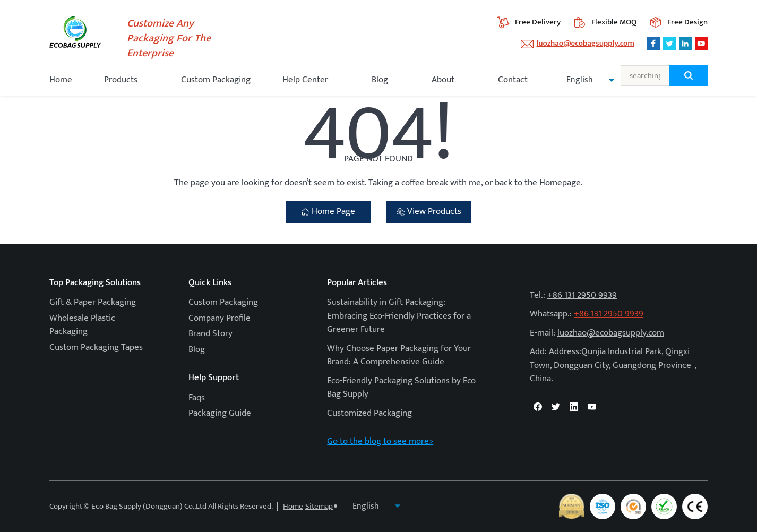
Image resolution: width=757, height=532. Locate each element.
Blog (380, 80)
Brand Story (210, 333)
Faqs (197, 398)
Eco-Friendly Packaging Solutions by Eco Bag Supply (401, 388)
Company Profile (220, 318)
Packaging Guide (220, 413)
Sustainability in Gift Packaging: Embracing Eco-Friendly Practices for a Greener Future (399, 316)
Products (121, 80)
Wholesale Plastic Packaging (82, 325)
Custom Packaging (216, 80)
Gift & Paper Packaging (93, 302)
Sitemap (319, 506)
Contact (513, 80)
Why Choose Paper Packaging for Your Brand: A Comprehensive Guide (399, 355)
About (443, 80)
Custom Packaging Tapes (96, 347)
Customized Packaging (369, 413)
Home (61, 80)
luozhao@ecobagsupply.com (586, 43)
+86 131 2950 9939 (582, 295)
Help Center (305, 80)
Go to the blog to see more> (380, 441)
